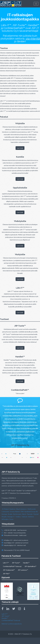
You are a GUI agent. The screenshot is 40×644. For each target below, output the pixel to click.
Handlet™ (26, 563)
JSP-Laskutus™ (23, 570)
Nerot (24, 514)
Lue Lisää (20, 148)
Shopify (4, 517)
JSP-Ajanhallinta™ (30, 566)
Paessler (30, 514)
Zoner (11, 519)
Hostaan (4, 514)
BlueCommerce (21, 509)
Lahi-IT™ (5, 614)
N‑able (10, 514)
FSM (22, 512)
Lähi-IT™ (6, 563)
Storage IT (11, 517)
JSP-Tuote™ (16, 563)
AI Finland (5, 509)
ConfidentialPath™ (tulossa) (12, 566)
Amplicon (12, 509)
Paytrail (36, 514)
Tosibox (18, 517)
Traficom (24, 517)
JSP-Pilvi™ (6, 574)
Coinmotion (5, 512)
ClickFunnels (32, 509)
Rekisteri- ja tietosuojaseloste (12, 624)
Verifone (31, 517)
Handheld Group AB (31, 512)
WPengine (5, 519)
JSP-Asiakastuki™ (9, 570)
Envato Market (15, 512)
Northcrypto (17, 514)
